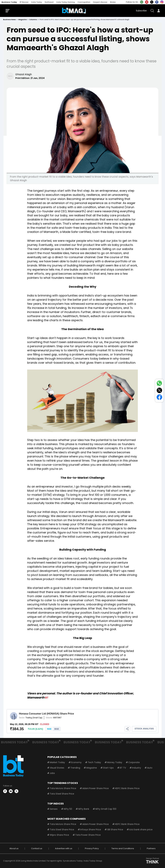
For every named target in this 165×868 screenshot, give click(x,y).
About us (14, 848)
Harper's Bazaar (100, 2)
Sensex (54, 809)
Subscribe (141, 11)
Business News (9, 20)
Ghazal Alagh (24, 74)
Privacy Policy (92, 848)
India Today (37, 2)
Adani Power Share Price (96, 788)
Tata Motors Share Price (63, 788)
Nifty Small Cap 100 (106, 809)
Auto (150, 768)
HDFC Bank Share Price (127, 788)
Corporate (134, 762)
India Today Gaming (66, 2)
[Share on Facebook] (159, 398)
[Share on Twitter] (159, 391)
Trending (75, 768)
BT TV (123, 768)
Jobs (52, 773)
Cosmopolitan (84, 2)
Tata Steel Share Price (62, 794)
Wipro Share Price (59, 835)
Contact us (37, 848)
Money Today (115, 762)
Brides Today (116, 2)
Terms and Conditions (123, 848)
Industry (137, 768)
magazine (23, 20)
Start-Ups (108, 768)
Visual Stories (57, 768)
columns (33, 20)
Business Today (9, 2)
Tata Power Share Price (88, 835)
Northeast (49, 2)
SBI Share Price (115, 830)
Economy (76, 762)
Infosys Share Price (91, 830)
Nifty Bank (84, 809)
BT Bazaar (24, 2)
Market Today (57, 762)
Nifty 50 (68, 809)
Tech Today (94, 762)
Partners (151, 848)
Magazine (92, 768)
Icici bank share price (141, 830)
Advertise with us (64, 848)
